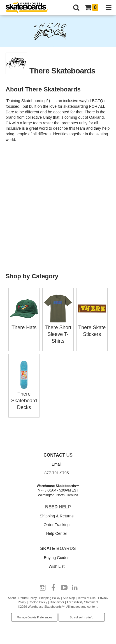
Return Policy (28, 598)
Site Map (69, 598)
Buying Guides (56, 558)
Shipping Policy (50, 598)
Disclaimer (57, 602)
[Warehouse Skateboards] (29, 8)
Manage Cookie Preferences (35, 617)
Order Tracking (57, 525)
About (12, 598)
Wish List (57, 566)
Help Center (57, 533)
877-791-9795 (56, 473)
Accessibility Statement (82, 602)
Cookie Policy (38, 602)
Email (56, 464)
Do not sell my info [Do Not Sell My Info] (82, 617)
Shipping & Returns (57, 516)
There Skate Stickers (92, 327)
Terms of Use (86, 598)
